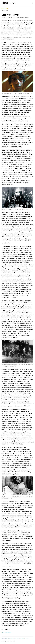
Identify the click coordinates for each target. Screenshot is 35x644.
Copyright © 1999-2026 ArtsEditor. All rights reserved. (15, 638)
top (2, 633)
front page (8, 633)
